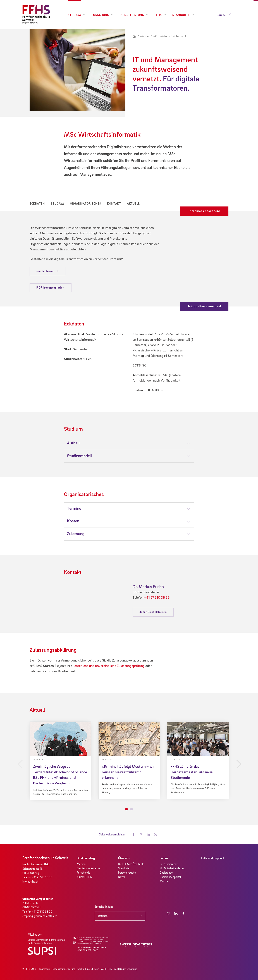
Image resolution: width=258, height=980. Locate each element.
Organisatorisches (86, 204)
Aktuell (133, 204)
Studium (77, 15)
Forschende (83, 873)
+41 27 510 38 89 (157, 598)
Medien (81, 864)
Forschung (102, 15)
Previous (20, 764)
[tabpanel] (60, 761)
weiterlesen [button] (46, 271)
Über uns (124, 858)
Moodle (164, 881)
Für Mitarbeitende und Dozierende (172, 871)
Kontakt (114, 204)
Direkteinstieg (86, 858)
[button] (134, 835)
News (121, 877)
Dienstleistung (134, 15)
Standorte (183, 15)
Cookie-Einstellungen (88, 969)
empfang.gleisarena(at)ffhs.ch (40, 916)
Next (238, 764)
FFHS (160, 15)
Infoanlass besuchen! (204, 211)
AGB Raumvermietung (126, 969)
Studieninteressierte (88, 869)
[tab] (129, 443)
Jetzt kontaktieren (153, 612)
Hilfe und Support (213, 858)
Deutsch (103, 916)
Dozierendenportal (170, 877)
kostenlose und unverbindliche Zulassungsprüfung (109, 666)
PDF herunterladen (51, 288)
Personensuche (127, 873)
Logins (164, 858)
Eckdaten (37, 204)
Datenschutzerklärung (64, 969)
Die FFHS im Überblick (131, 864)
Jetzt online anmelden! (204, 307)
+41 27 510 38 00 (42, 878)
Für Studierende (169, 864)
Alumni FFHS (84, 877)
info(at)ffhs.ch (30, 882)
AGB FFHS (107, 969)
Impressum (45, 969)
